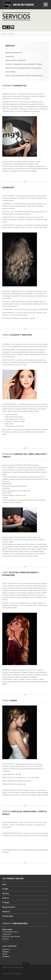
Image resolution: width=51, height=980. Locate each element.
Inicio (4, 34)
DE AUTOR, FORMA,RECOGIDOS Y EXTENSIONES (23, 68)
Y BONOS (10, 72)
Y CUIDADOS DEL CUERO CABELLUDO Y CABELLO (24, 64)
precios (9, 907)
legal (8, 916)
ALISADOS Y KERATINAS (16, 60)
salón (5, 889)
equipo (6, 902)
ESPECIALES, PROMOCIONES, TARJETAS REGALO (24, 76)
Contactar (6, 911)
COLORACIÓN (10, 56)
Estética (6, 898)
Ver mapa (5, 941)
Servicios (6, 893)
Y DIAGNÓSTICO (14, 53)
